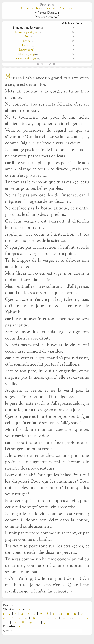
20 (49, 618)
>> (29, 610)
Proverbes (49, 9)
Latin (27, 41)
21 (56, 618)
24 (79, 618)
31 (45, 622)
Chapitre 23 (66, 9)
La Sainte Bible (31, 9)
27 (15, 622)
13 (82, 614)
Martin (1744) (26, 54)
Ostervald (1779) (26, 59)
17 (26, 618)
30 (38, 622)
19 (41, 618)
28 (22, 622)
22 (64, 618)
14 (4, 618)
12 (75, 614)
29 (30, 622)
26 (7, 622)
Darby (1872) (27, 50)
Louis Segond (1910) (27, 32)
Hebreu (27, 45)
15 (11, 618)
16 (19, 618)
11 (68, 614)
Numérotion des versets (28, 28)
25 (87, 618)
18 (34, 618)
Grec (27, 37)
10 (61, 614)
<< (18, 610)
